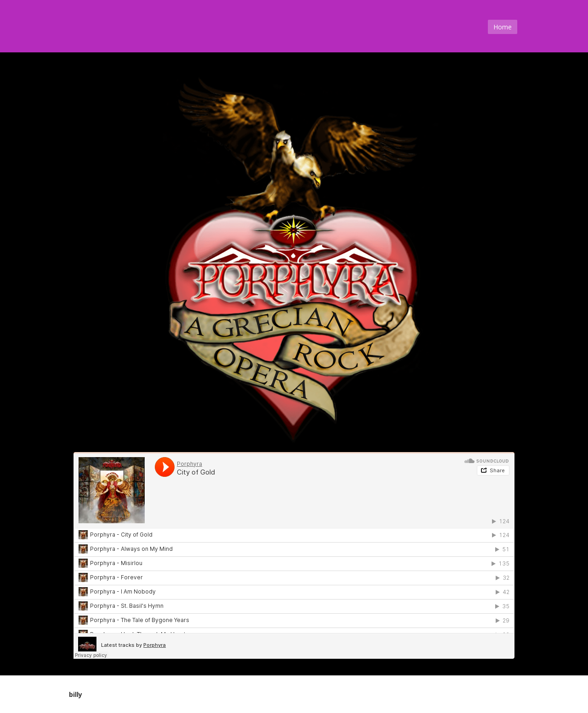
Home (503, 27)
